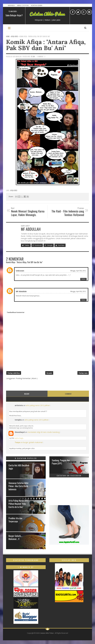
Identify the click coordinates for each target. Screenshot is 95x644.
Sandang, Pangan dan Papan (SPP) (61, 462)
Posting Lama (83, 373)
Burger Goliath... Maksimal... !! (15, 537)
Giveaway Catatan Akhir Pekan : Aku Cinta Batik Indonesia (19, 486)
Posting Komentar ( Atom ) (27, 378)
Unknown (20, 271)
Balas (83, 279)
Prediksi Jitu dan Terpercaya (15, 520)
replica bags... (19, 438)
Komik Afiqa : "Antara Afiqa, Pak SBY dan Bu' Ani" (46, 45)
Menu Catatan (23, 5)
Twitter (26, 245)
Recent (27, 394)
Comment (68, 394)
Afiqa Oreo (14, 190)
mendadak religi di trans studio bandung (44, 432)
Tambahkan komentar (16, 312)
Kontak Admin (37, 5)
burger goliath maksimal (33, 442)
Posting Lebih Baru (14, 373)
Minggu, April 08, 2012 (78, 271)
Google (49, 245)
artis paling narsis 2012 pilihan (38, 405)
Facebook (37, 245)
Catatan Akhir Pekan (47, 633)
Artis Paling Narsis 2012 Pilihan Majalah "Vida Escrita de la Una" (19, 504)
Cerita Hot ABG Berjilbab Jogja (19, 467)
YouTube (60, 245)
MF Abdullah (21, 291)
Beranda (12, 5)
